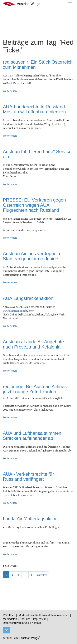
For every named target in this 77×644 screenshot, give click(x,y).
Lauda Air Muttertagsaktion (30, 519)
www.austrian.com (14, 311)
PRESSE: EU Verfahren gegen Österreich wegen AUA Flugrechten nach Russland (34, 205)
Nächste (42, 575)
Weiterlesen (10, 91)
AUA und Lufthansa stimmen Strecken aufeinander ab (32, 436)
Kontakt (36, 623)
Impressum (40, 619)
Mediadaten (10, 619)
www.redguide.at (53, 267)
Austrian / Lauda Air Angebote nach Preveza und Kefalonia (33, 344)
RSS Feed (9, 615)
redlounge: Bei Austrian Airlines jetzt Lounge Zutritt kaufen (35, 389)
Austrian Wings (22, 4)
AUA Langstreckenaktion (28, 298)
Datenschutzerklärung (16, 623)
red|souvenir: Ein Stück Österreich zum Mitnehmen (38, 64)
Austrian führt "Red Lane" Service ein (37, 154)
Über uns (25, 619)
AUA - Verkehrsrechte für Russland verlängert (28, 477)
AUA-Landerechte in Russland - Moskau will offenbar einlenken (35, 109)
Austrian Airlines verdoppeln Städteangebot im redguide (31, 256)
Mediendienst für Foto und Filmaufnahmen (44, 615)
